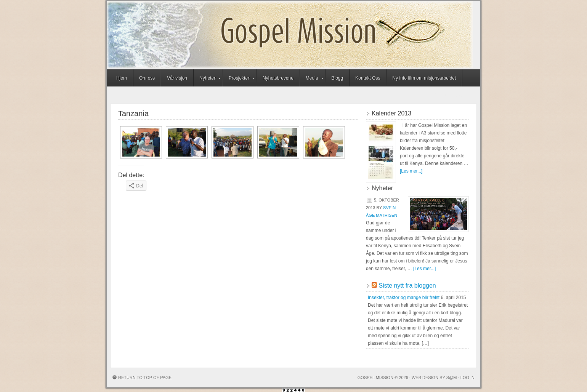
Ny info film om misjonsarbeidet (424, 78)
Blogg (338, 78)
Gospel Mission (290, 35)
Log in (468, 378)
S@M (452, 378)
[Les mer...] (411, 171)
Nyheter (207, 79)
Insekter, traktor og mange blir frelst (404, 298)
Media (312, 79)
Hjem (122, 78)
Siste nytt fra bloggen (407, 286)
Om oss (147, 78)
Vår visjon (177, 78)
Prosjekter (239, 79)
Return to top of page (145, 378)
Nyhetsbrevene (278, 78)
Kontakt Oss (368, 78)
